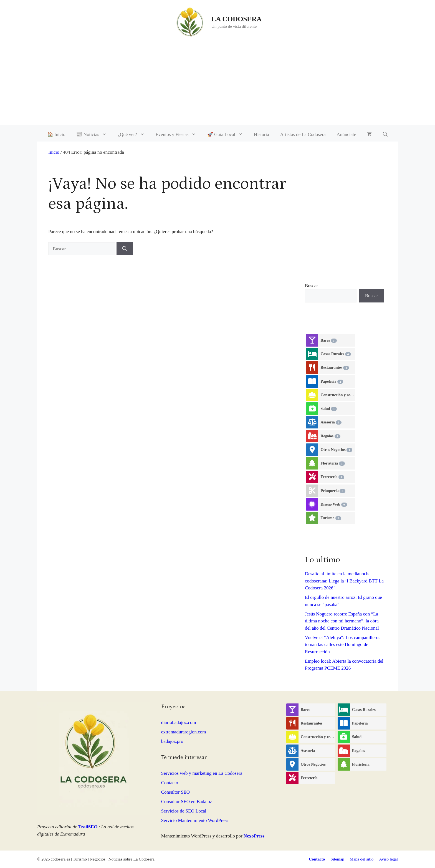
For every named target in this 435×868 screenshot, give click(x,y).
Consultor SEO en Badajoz (187, 802)
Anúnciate (347, 134)
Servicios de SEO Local (184, 811)
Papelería (332, 382)
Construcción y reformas (338, 395)
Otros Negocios (336, 450)
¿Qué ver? (134, 135)
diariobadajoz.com (179, 722)
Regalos (330, 436)
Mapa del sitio (362, 859)
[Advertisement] (217, 86)
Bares (328, 340)
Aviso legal (388, 859)
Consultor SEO (175, 792)
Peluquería (333, 491)
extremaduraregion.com (184, 732)
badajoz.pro (172, 741)
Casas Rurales (336, 354)
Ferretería (332, 477)
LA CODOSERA (237, 19)
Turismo (331, 518)
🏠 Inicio (56, 134)
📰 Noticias (94, 135)
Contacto (170, 783)
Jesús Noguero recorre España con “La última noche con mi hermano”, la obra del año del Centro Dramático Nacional (342, 621)
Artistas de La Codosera (303, 134)
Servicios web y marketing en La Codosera (202, 773)
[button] (385, 135)
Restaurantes (335, 368)
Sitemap (337, 859)
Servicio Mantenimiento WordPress (195, 820)
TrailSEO (88, 827)
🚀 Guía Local (228, 135)
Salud (329, 409)
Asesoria (331, 422)
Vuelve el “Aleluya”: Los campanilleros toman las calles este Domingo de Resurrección (343, 645)
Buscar (311, 286)
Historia (261, 134)
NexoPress (254, 836)
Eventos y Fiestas (179, 135)
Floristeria (332, 463)
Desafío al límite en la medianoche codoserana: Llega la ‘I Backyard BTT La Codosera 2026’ (344, 581)
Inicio (54, 152)
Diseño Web (334, 504)
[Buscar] (125, 249)
